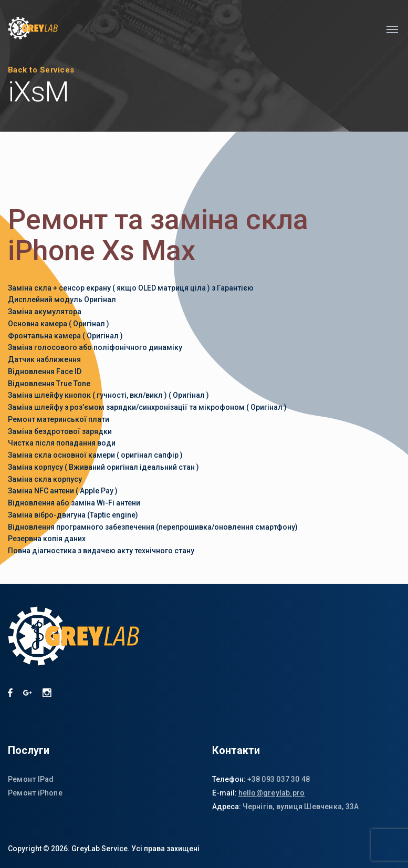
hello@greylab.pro (272, 793)
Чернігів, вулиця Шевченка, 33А (301, 807)
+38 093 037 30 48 (279, 779)
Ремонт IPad (31, 779)
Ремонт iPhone (35, 793)
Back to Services (41, 70)
